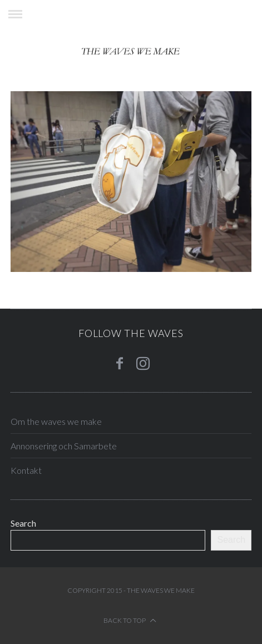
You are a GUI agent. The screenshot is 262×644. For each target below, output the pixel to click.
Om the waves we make (56, 421)
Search (23, 523)
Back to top (130, 620)
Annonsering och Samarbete (64, 446)
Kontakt (26, 470)
